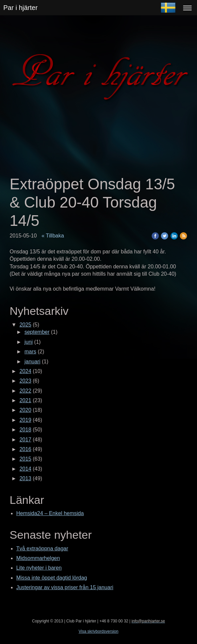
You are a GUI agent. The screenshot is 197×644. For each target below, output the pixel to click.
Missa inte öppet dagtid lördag (52, 578)
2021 (26, 400)
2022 (26, 391)
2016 (26, 449)
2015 (26, 459)
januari (33, 362)
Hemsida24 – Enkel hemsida (50, 513)
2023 (26, 381)
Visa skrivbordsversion (98, 631)
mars (31, 352)
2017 (26, 440)
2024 (26, 371)
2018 (26, 430)
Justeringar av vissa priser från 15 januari (65, 587)
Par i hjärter (20, 8)
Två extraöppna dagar (42, 549)
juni (29, 342)
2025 (26, 325)
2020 (26, 410)
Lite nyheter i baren (39, 568)
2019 (26, 420)
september (37, 332)
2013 (26, 478)
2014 (26, 469)
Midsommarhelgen (38, 558)
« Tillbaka (53, 236)
